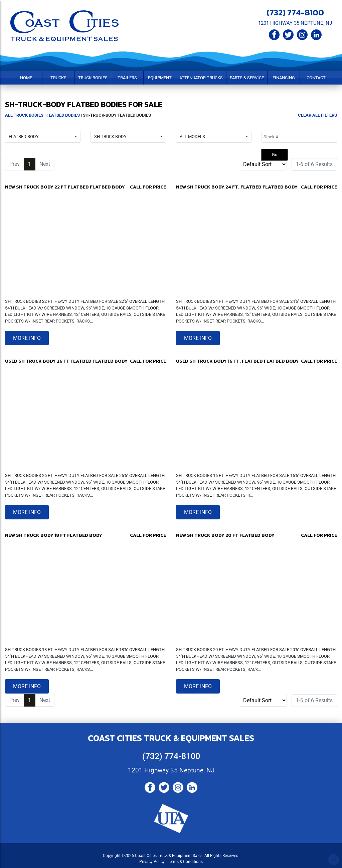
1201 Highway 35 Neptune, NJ (171, 770)
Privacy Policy (152, 862)
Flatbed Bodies (63, 115)
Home (26, 78)
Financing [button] (284, 78)
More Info (27, 338)
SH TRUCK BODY (110, 137)
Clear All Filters (317, 115)
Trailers (127, 78)
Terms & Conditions (185, 862)
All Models (192, 137)
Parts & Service (247, 78)
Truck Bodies (93, 78)
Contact (316, 78)
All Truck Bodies (24, 115)
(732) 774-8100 (295, 12)
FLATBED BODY (24, 137)
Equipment (160, 78)
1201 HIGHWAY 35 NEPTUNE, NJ (295, 23)
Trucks (58, 78)
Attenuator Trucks (201, 78)
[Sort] (263, 164)
